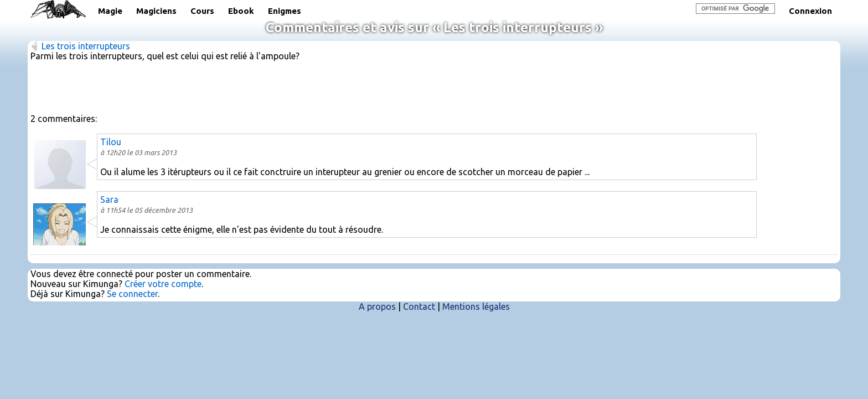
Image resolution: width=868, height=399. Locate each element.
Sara (109, 199)
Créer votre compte (163, 284)
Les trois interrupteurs (86, 46)
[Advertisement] (434, 86)
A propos (377, 306)
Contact (419, 306)
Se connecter (132, 294)
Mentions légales (476, 306)
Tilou (111, 142)
